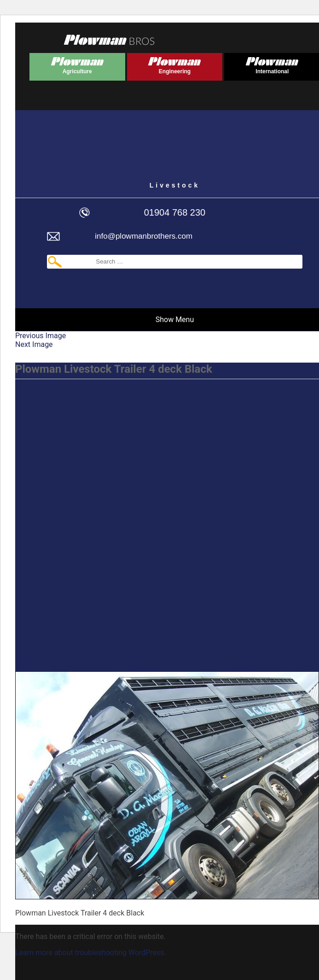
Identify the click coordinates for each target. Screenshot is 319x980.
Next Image (34, 344)
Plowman (77, 64)
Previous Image (41, 336)
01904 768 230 (175, 212)
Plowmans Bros (109, 40)
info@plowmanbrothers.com (144, 236)
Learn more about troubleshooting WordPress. (91, 953)
